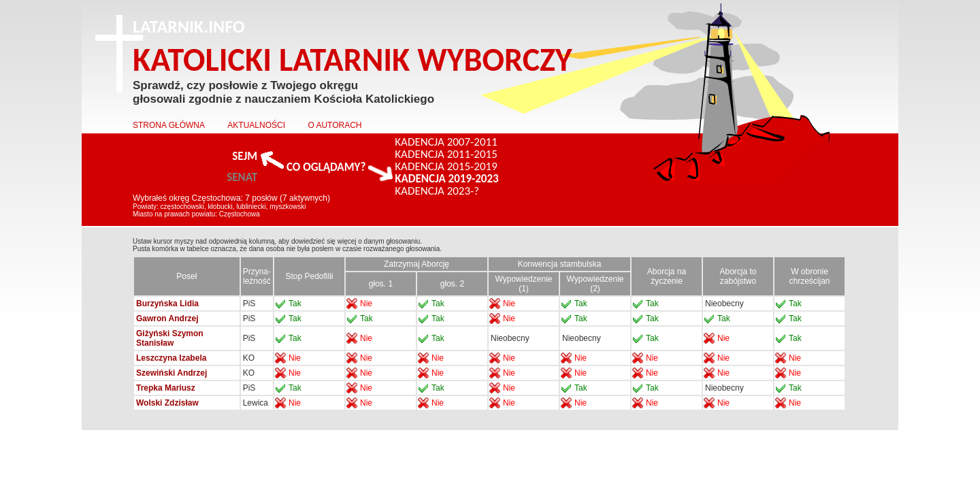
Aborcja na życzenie (667, 276)
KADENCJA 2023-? (437, 191)
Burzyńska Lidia (167, 304)
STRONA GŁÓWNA (169, 125)
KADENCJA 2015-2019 (446, 167)
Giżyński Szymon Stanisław (170, 338)
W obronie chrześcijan (809, 276)
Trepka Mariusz (166, 388)
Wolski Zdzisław (167, 403)
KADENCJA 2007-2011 (446, 142)
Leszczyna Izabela (171, 358)
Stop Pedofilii (309, 276)
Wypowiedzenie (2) (595, 284)
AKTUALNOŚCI (256, 125)
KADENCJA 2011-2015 (446, 154)
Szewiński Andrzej (171, 373)
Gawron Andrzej (167, 318)
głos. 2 (452, 284)
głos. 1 (381, 284)
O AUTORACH (334, 125)
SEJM (245, 156)
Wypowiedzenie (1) (524, 284)
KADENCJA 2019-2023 (446, 179)
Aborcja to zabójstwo (738, 276)
